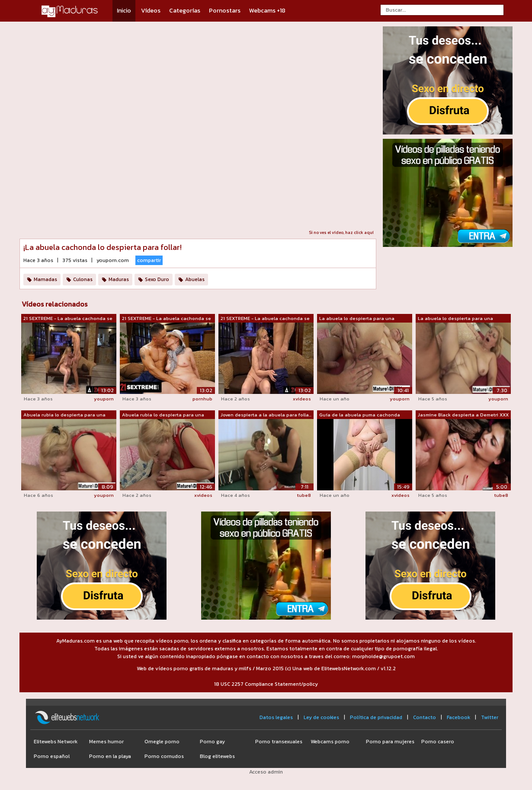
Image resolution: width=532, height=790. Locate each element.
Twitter (490, 717)
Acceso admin (266, 772)
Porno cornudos (164, 756)
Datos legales (276, 717)
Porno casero (438, 742)
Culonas (83, 279)
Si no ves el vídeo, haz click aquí (341, 232)
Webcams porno (330, 742)
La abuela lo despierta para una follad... (357, 319)
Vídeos (151, 11)
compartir (149, 260)
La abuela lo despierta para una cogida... (455, 319)
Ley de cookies (321, 717)
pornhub (202, 399)
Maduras (119, 279)
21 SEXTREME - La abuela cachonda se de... (68, 319)
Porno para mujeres (390, 742)
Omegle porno (162, 742)
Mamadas (45, 279)
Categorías (185, 11)
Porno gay (212, 742)
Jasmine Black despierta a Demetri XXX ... (463, 415)
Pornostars (225, 11)
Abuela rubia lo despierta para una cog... (64, 415)
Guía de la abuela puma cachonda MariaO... (360, 415)
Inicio (124, 11)
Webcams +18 (267, 11)
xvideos (302, 399)
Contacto (425, 717)
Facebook (458, 717)
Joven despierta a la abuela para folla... (266, 415)
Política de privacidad (376, 717)
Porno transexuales (279, 742)
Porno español (52, 756)
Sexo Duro (157, 279)
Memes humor (106, 742)
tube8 (304, 495)
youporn (104, 399)
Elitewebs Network (56, 742)
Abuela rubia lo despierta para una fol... (163, 415)
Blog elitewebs (217, 756)
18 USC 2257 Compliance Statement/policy (266, 684)
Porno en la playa (110, 756)
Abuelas (195, 279)
